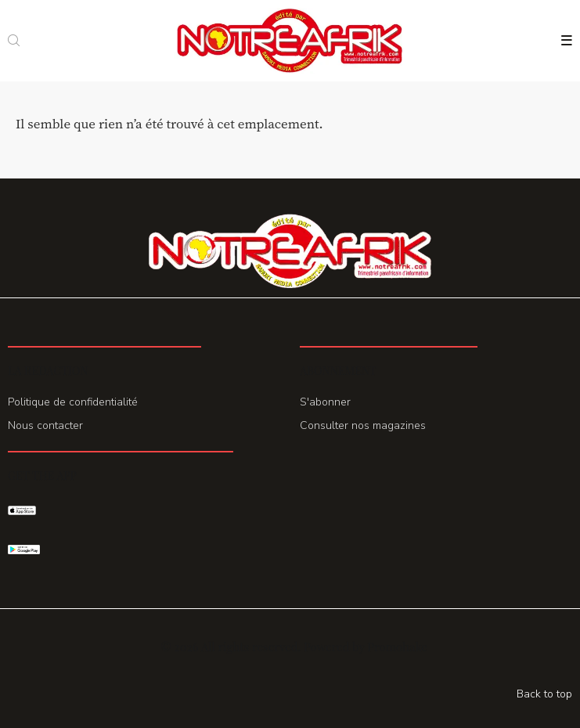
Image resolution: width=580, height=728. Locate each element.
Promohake (397, 647)
